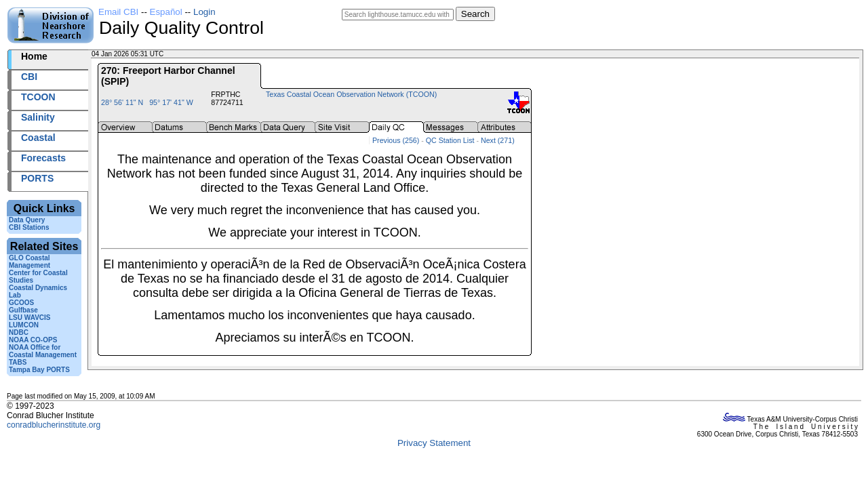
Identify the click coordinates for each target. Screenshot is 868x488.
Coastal (38, 138)
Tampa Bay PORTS (39, 370)
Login (204, 12)
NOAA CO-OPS (33, 340)
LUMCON (24, 325)
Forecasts (43, 158)
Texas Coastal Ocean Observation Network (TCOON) (351, 94)
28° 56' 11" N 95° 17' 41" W (147, 102)
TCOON (38, 97)
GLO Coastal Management (29, 262)
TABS (18, 362)
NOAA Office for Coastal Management (43, 351)
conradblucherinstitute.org (54, 425)
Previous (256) (396, 140)
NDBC (19, 332)
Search (475, 14)
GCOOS (21, 303)
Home (34, 56)
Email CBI (118, 12)
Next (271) (498, 140)
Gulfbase (23, 310)
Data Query (27, 220)
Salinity (38, 117)
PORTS (37, 178)
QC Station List (450, 140)
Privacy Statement (434, 443)
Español (166, 12)
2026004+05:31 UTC (197, 54)
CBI (29, 77)
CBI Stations (29, 227)
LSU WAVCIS (29, 318)
